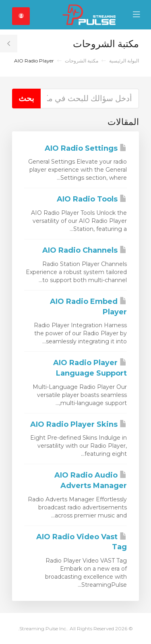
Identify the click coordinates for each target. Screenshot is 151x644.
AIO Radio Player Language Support (90, 368)
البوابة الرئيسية (124, 61)
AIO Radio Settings (86, 148)
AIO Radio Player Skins (79, 424)
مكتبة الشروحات (82, 61)
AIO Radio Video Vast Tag (82, 542)
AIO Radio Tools (92, 199)
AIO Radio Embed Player (88, 307)
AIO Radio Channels (85, 250)
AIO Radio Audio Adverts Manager (91, 480)
